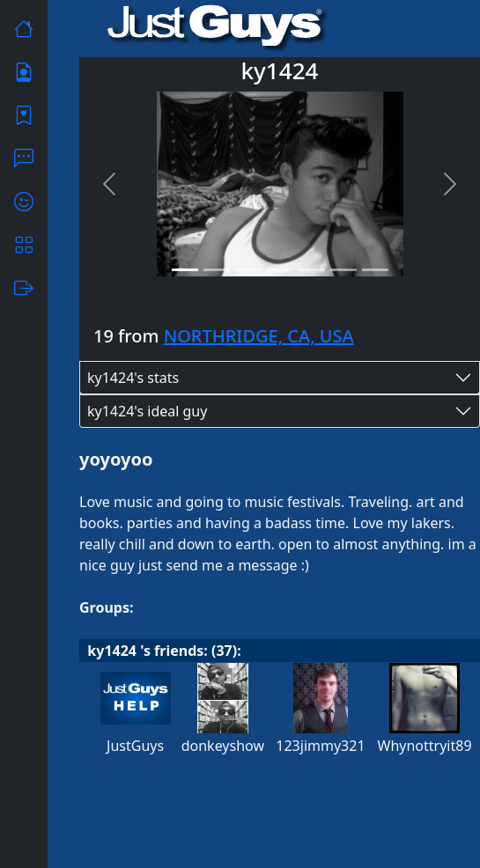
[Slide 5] (312, 270)
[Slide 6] (343, 270)
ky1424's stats (133, 378)
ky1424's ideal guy (147, 411)
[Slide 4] (280, 270)
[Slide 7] (375, 270)
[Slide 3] (248, 270)
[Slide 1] (185, 270)
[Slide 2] (217, 270)
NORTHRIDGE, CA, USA (259, 336)
